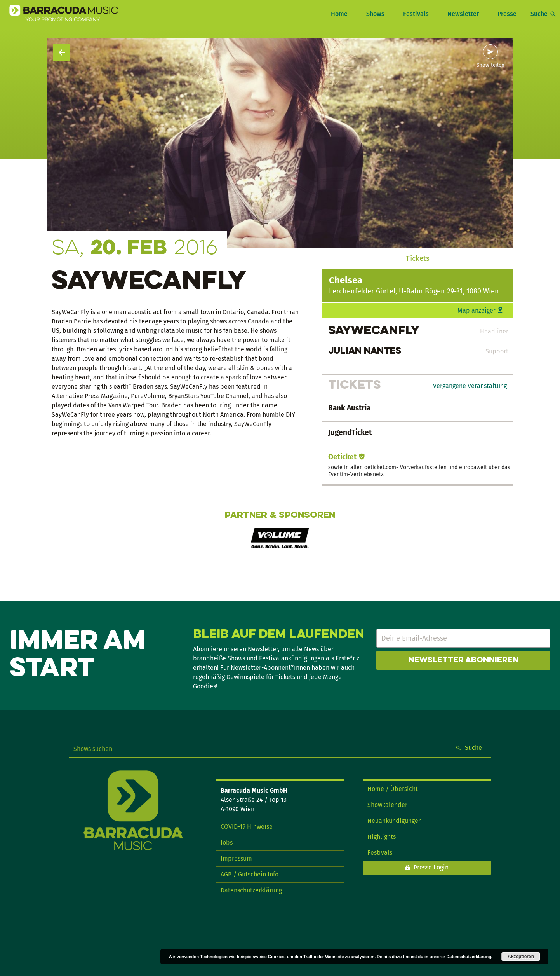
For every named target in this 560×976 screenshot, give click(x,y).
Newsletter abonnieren (463, 660)
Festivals (416, 14)
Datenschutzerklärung (251, 890)
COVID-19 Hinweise (247, 827)
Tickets (418, 258)
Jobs (227, 842)
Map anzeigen (477, 310)
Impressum (236, 858)
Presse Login (431, 867)
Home (339, 14)
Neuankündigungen (395, 821)
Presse (507, 14)
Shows (375, 14)
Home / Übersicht (393, 789)
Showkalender (387, 805)
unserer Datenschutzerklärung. (461, 957)
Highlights (382, 837)
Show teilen (490, 65)
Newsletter (463, 14)
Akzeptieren (521, 957)
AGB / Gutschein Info (250, 874)
